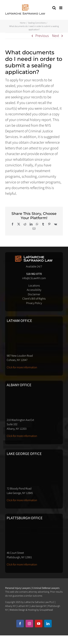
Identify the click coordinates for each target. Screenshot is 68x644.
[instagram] (29, 624)
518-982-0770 (34, 274)
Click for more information (22, 367)
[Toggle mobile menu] (61, 8)
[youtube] (39, 624)
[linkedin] (48, 624)
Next (56, 36)
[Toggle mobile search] (54, 8)
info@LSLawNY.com (34, 278)
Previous (42, 36)
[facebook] (20, 624)
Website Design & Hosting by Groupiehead (31, 610)
